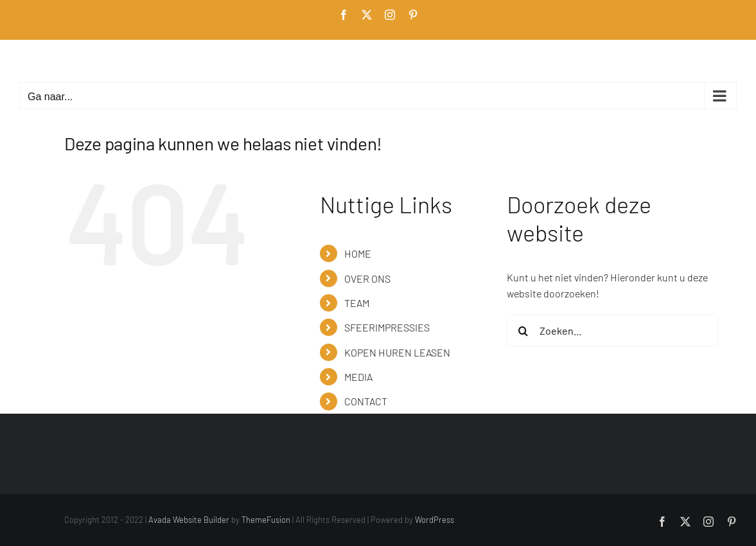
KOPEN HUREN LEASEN (397, 352)
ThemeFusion (266, 520)
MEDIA (358, 377)
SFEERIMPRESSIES (387, 327)
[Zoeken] (523, 331)
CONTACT (366, 401)
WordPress (435, 520)
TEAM (357, 303)
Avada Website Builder (189, 520)
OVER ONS (367, 278)
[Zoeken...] (612, 331)
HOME (358, 253)
